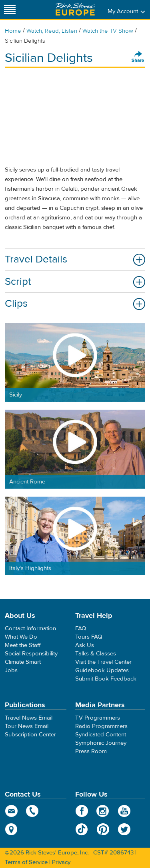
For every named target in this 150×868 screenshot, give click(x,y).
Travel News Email (29, 718)
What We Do (21, 637)
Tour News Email (27, 726)
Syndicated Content (101, 735)
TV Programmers (98, 718)
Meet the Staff (23, 645)
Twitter (124, 829)
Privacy (61, 862)
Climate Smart (23, 662)
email (11, 811)
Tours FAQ (89, 637)
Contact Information (30, 628)
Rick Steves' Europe (75, 9)
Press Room (91, 751)
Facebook (82, 811)
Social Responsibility (31, 654)
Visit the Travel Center (103, 662)
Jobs (11, 670)
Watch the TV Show (108, 31)
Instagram (103, 811)
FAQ (81, 628)
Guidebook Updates (102, 670)
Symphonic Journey (101, 743)
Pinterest (103, 829)
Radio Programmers (101, 726)
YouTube (124, 811)
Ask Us (85, 645)
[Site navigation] (10, 9)
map (11, 829)
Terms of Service (26, 862)
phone (33, 811)
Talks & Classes (96, 654)
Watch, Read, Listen (52, 31)
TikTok (82, 829)
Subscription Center (30, 735)
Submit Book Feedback (106, 679)
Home (13, 31)
